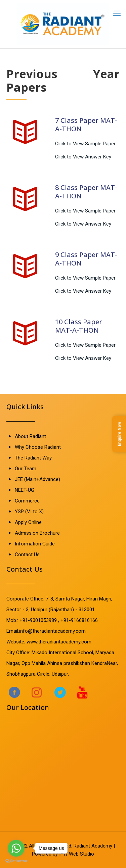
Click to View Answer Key (83, 157)
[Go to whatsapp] (16, 848)
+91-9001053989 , (40, 620)
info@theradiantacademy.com (52, 631)
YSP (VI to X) (29, 512)
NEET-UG (25, 490)
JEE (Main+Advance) (37, 479)
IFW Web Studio (77, 854)
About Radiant (30, 436)
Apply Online (28, 522)
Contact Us (27, 554)
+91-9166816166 (79, 620)
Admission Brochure (37, 533)
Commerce (27, 501)
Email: (13, 631)
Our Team (26, 469)
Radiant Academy (93, 846)
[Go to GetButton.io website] (16, 861)
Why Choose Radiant (38, 447)
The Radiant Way (33, 458)
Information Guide (35, 544)
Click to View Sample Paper (85, 144)
